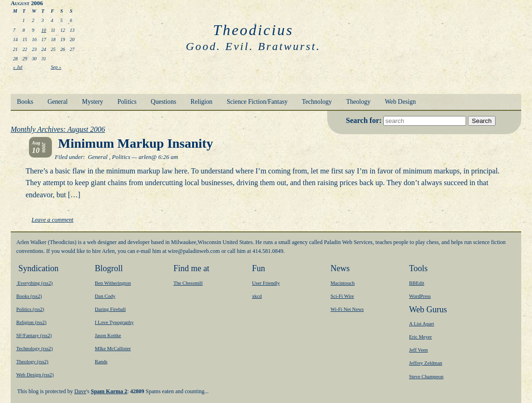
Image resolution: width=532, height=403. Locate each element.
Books (25, 102)
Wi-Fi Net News (347, 309)
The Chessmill (188, 283)
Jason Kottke (108, 335)
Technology (317, 102)
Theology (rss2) (32, 361)
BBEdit (417, 283)
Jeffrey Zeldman (426, 363)
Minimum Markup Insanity (135, 143)
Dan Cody (105, 296)
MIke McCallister (113, 348)
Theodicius (253, 30)
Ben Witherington (113, 283)
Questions (164, 102)
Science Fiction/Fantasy (257, 102)
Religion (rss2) (31, 322)
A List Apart (421, 324)
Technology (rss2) (35, 348)
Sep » (56, 67)
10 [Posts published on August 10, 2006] (43, 30)
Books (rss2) (29, 296)
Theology (358, 102)
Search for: (365, 120)
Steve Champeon (426, 376)
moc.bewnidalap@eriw (194, 251)
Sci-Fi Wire (342, 296)
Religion (202, 102)
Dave (80, 391)
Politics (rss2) (30, 309)
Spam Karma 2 (109, 391)
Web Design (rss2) (35, 374)
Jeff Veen (418, 350)
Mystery (92, 102)
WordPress (420, 296)
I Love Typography (114, 322)
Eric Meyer (421, 337)
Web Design (400, 102)
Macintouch (343, 283)
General (58, 102)
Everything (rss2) (35, 283)
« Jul (18, 67)
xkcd (257, 296)
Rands (101, 361)
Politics (127, 102)
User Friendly (266, 283)
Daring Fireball (110, 309)
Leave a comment (53, 220)
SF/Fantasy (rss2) (34, 335)
